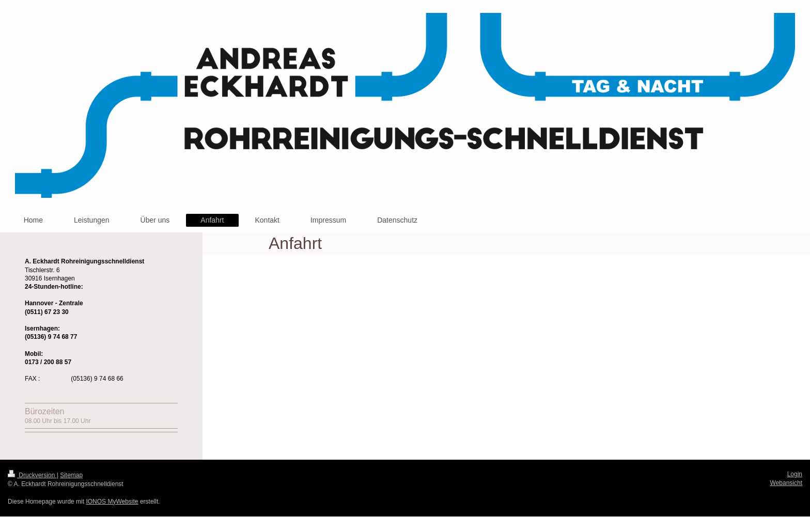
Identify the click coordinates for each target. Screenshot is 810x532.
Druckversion (32, 475)
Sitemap (71, 475)
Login (795, 474)
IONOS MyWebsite (112, 502)
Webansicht (786, 483)
